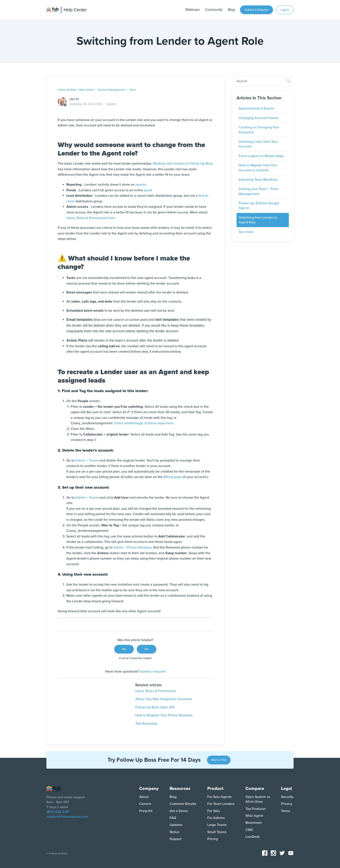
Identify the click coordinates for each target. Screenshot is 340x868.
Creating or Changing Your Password (259, 130)
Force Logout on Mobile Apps (261, 156)
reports (141, 185)
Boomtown (254, 823)
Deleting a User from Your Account (258, 144)
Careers (145, 804)
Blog (231, 10)
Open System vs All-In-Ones (258, 799)
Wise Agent (254, 816)
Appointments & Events (257, 108)
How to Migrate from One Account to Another (258, 168)
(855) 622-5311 (58, 812)
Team (133, 90)
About (144, 797)
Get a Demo (179, 811)
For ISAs (214, 811)
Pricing (213, 839)
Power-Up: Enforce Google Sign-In (259, 206)
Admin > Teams (87, 460)
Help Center (75, 10)
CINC (249, 830)
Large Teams (217, 825)
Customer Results (183, 804)
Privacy (287, 804)
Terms (285, 811)
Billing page (173, 477)
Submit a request (256, 10)
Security (287, 797)
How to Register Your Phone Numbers (164, 715)
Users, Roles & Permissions (156, 691)
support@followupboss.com (67, 817)
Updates (176, 825)
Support (176, 839)
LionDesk (253, 837)
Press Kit (146, 811)
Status (174, 832)
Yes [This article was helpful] (124, 649)
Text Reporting (146, 724)
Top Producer (256, 809)
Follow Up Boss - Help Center (76, 90)
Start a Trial (219, 760)
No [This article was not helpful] (147, 649)
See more (246, 232)
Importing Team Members (258, 180)
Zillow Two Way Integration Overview (164, 699)
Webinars (192, 10)
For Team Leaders (221, 804)
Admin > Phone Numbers (133, 547)
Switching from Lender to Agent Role (258, 220)
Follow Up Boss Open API (155, 707)
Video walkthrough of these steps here (144, 423)
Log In (285, 10)
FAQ (173, 818)
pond (148, 190)
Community (214, 10)
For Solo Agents (219, 797)
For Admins (216, 818)
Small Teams (217, 832)
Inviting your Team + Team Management (259, 191)
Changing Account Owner (259, 118)
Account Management (111, 90)
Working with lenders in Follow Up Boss (183, 164)
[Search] (263, 81)
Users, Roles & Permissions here (91, 218)
